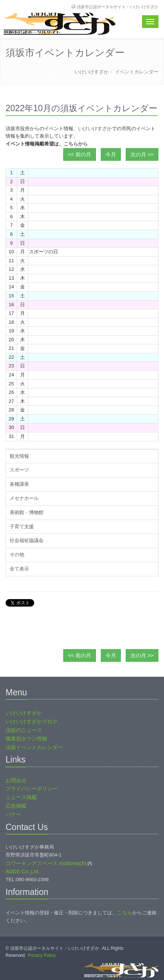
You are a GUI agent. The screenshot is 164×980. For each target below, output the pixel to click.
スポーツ (19, 470)
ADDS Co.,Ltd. (23, 871)
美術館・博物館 (27, 512)
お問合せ (16, 780)
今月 (111, 154)
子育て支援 (22, 527)
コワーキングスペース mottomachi (46, 863)
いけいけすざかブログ (32, 721)
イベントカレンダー (137, 72)
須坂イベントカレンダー (34, 747)
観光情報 (19, 456)
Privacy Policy (42, 955)
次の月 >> (142, 154)
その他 (17, 555)
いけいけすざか (92, 72)
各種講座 (19, 484)
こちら (125, 912)
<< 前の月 (80, 154)
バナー (13, 814)
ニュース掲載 (21, 797)
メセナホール (24, 498)
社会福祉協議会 (27, 540)
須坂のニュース (24, 730)
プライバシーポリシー (32, 789)
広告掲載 (16, 806)
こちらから (76, 144)
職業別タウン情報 (26, 739)
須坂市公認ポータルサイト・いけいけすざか (118, 7)
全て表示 (19, 569)
